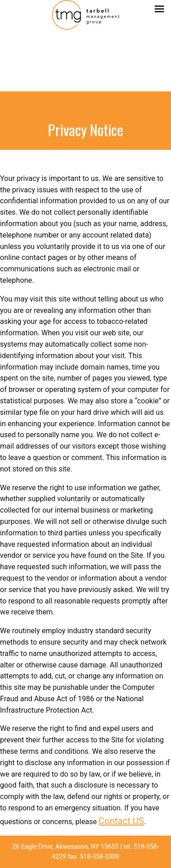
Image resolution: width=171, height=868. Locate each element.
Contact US (121, 821)
